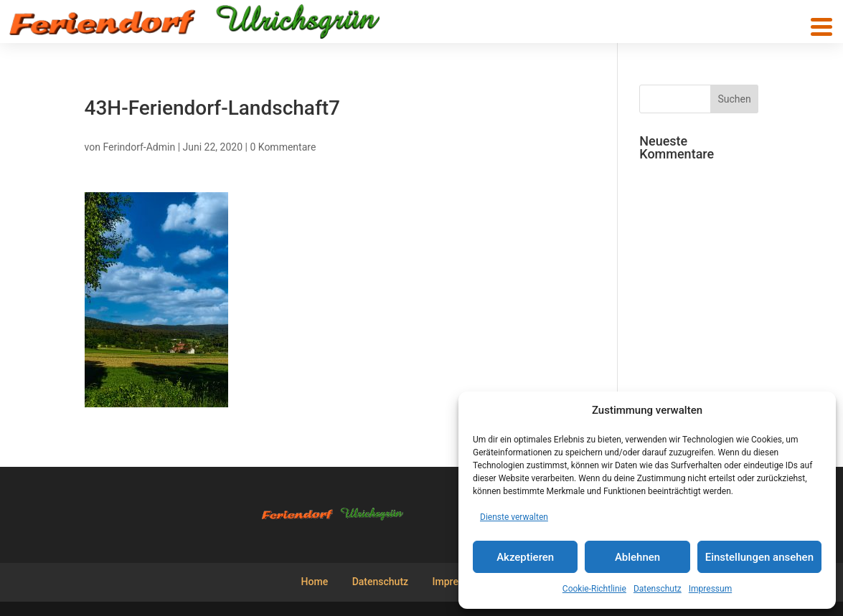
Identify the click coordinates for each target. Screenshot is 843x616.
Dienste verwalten (514, 517)
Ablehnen (637, 557)
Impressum (710, 589)
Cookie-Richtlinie (594, 589)
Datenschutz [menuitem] (380, 582)
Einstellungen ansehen (759, 557)
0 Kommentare (283, 147)
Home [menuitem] (315, 582)
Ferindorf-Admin (139, 147)
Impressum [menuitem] (458, 582)
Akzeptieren (525, 557)
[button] (821, 27)
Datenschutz (658, 589)
